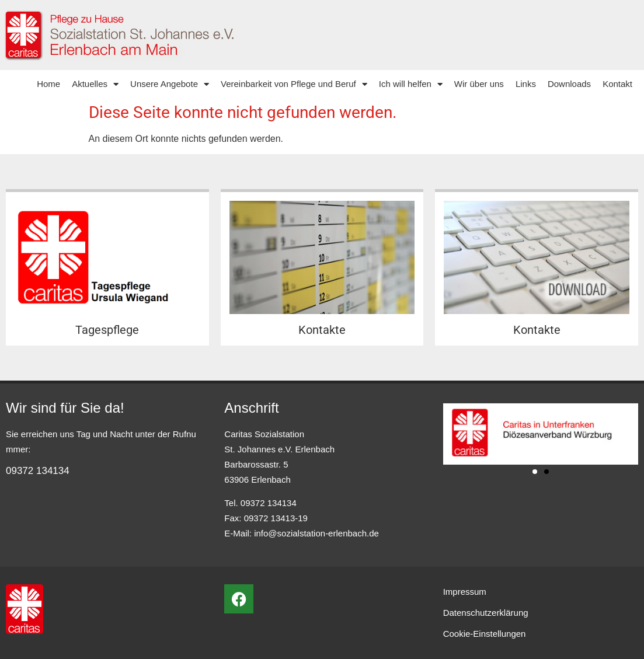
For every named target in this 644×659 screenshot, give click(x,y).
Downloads (569, 84)
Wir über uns (479, 84)
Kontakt (617, 84)
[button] (535, 472)
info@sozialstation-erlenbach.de (316, 533)
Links (526, 84)
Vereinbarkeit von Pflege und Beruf (294, 84)
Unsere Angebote (170, 84)
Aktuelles (95, 84)
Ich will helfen (411, 84)
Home (48, 84)
